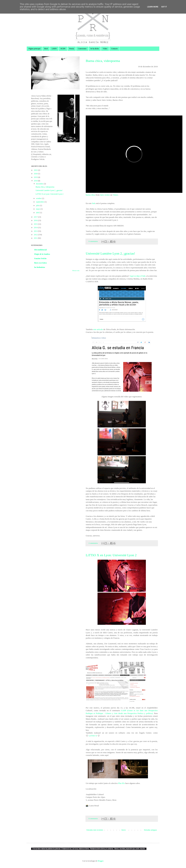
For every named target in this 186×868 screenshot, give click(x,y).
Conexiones (82, 49)
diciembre (40, 184)
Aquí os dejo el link (138, 276)
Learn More (153, 7)
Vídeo (105, 49)
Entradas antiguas (150, 830)
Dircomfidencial (40, 250)
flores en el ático (41, 263)
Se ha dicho (95, 49)
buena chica (91, 195)
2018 (36, 181)
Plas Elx (121, 783)
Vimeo (115, 195)
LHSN (54, 49)
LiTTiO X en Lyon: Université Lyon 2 (111, 555)
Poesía (72, 49)
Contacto (114, 49)
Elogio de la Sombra (42, 254)
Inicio (123, 830)
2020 (36, 174)
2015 (36, 224)
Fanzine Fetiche (40, 258)
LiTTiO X (93, 736)
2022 (36, 170)
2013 (36, 231)
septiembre (40, 202)
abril (38, 213)
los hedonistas (40, 267)
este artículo (98, 329)
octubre (39, 198)
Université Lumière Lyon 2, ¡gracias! (110, 253)
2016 (36, 220)
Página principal (34, 49)
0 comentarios (93, 241)
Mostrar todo (76, 271)
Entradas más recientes (95, 830)
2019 (36, 177)
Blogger (100, 861)
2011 (36, 238)
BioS (46, 49)
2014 (36, 228)
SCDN (63, 49)
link (94, 203)
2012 (36, 235)
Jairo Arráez (105, 195)
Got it (164, 7)
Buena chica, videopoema (103, 61)
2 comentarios (93, 543)
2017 (36, 217)
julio (38, 205)
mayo (38, 209)
